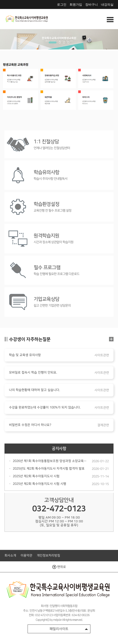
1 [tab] (53, 42)
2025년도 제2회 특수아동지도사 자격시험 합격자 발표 (49, 469)
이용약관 (26, 556)
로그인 (62, 5)
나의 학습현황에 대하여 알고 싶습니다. (34, 390)
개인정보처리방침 (48, 556)
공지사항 (59, 449)
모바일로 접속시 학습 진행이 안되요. (33, 373)
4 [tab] (68, 42)
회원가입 (76, 5)
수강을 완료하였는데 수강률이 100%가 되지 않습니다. (45, 407)
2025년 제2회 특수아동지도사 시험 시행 (39, 484)
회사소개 (10, 556)
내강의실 (107, 5)
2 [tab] (60, 42)
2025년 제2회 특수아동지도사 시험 (36, 476)
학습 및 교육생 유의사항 (25, 355)
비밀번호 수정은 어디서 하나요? (30, 425)
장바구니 (92, 5)
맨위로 (59, 567)
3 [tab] (64, 42)
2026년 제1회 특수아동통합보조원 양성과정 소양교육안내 (51, 461)
